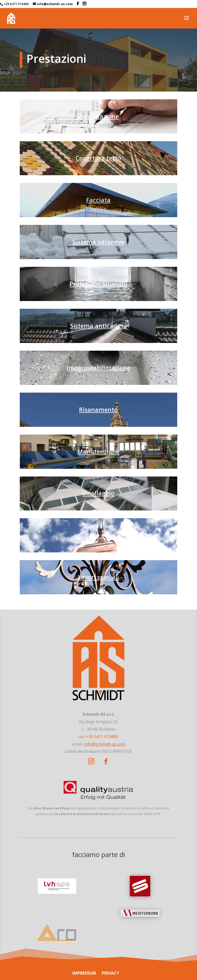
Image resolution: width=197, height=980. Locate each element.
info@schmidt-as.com (105, 744)
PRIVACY (110, 973)
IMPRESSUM (84, 973)
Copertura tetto (98, 158)
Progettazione (98, 116)
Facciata (98, 200)
